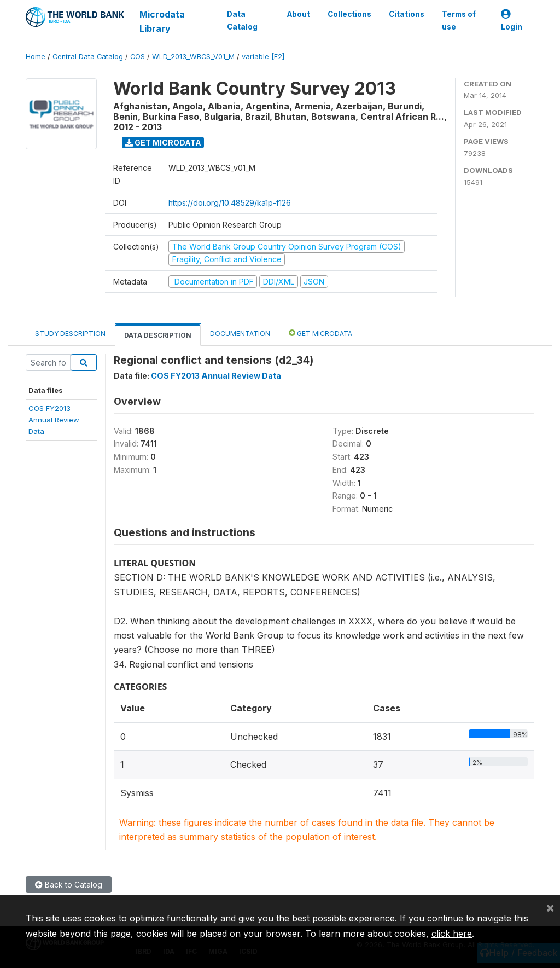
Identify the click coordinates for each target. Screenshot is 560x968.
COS (138, 57)
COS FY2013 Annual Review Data (216, 376)
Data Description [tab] (158, 335)
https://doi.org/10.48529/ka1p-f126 (230, 203)
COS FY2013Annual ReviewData (54, 420)
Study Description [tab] (70, 334)
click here (452, 934)
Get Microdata (163, 143)
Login (512, 21)
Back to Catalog (69, 885)
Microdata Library (162, 21)
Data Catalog (242, 20)
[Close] (550, 907)
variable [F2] (263, 57)
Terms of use (459, 20)
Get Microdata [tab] (320, 333)
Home (36, 57)
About (299, 14)
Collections (349, 14)
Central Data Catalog (88, 57)
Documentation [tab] (240, 334)
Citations (407, 14)
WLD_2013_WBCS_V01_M (193, 57)
